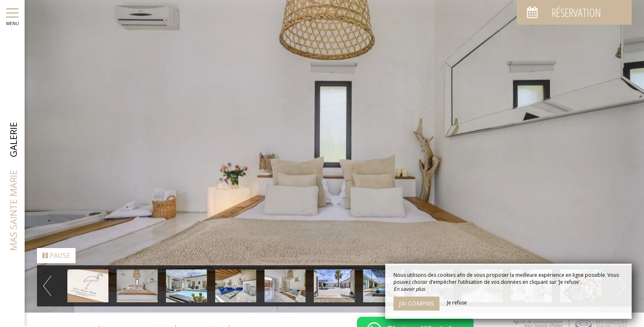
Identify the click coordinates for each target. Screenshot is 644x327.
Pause (56, 253)
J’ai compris (416, 303)
